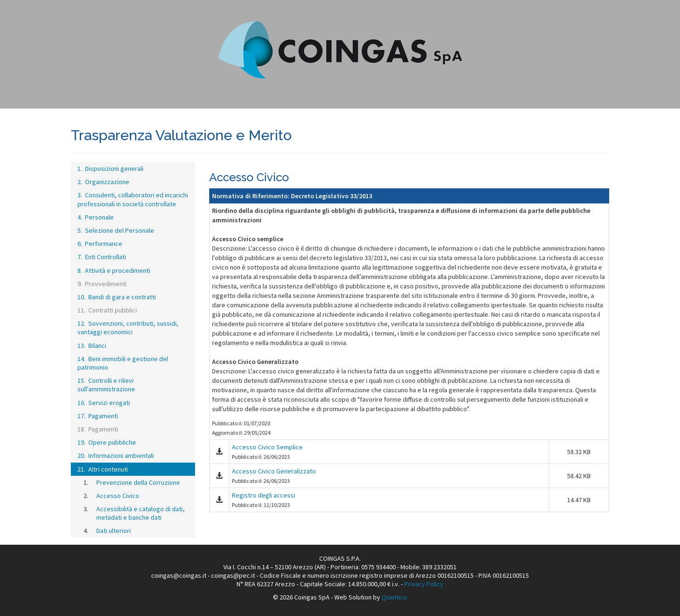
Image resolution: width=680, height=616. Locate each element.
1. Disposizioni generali (110, 169)
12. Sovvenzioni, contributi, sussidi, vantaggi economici (128, 328)
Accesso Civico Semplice (267, 447)
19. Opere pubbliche (107, 442)
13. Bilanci (92, 346)
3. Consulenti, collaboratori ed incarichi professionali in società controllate (133, 199)
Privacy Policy (424, 584)
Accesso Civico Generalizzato (274, 471)
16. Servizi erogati (104, 403)
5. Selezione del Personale (116, 230)
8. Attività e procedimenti (114, 270)
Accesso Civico (118, 496)
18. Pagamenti (98, 429)
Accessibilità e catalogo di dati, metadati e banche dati (140, 513)
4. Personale (96, 217)
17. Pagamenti (98, 416)
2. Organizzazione (103, 182)
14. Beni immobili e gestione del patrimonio (123, 363)
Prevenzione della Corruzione (138, 482)
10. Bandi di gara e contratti (117, 297)
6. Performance (100, 244)
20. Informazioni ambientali (116, 456)
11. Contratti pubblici (107, 310)
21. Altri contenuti (103, 469)
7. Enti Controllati (102, 257)
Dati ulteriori (114, 531)
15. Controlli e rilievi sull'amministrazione (106, 385)
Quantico (394, 597)
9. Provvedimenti (102, 284)
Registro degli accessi (263, 495)
